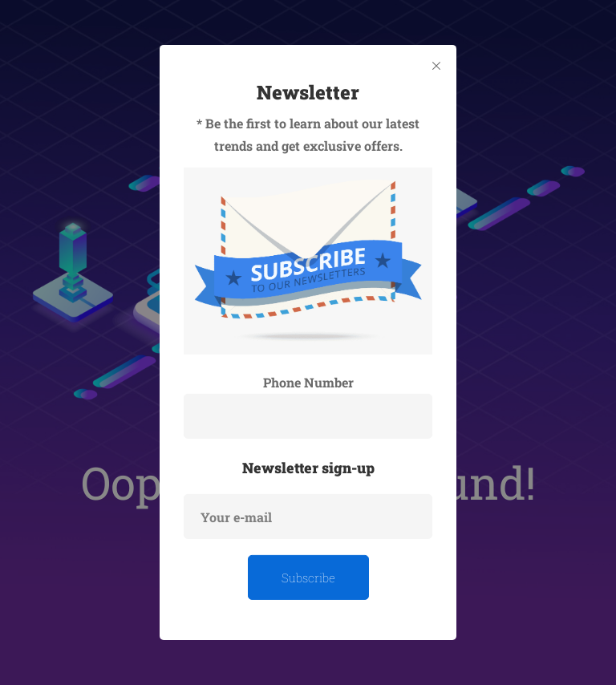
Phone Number (308, 382)
